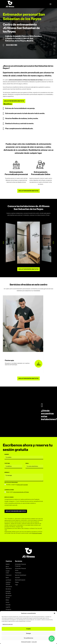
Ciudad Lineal (8, 572)
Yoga (16, 585)
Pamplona (8, 609)
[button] (54, 613)
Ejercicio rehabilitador (21, 575)
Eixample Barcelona (8, 592)
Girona (7, 602)
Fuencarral (9, 575)
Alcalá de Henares (8, 583)
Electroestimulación (20, 580)
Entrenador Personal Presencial (20, 565)
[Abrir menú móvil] (50, 4)
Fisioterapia (9, 360)
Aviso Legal (34, 642)
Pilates (17, 582)
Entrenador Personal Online (20, 570)
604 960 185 (12, 45)
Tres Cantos (9, 587)
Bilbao (7, 600)
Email (27, 463)
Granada (8, 605)
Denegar (29, 633)
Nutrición (17, 578)
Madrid (8, 564)
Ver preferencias (29, 638)
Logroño (8, 607)
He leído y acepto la (17, 485)
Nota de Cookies (9, 497)
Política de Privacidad (26, 642)
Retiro (7, 578)
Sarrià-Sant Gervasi (9, 597)
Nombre (7, 454)
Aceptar (29, 629)
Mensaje (7, 472)
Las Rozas (8, 580)
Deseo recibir (18, 492)
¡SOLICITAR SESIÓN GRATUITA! (14, 101)
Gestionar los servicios (8, 624)
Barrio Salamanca (9, 568)
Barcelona (8, 589)
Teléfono (7, 463)
